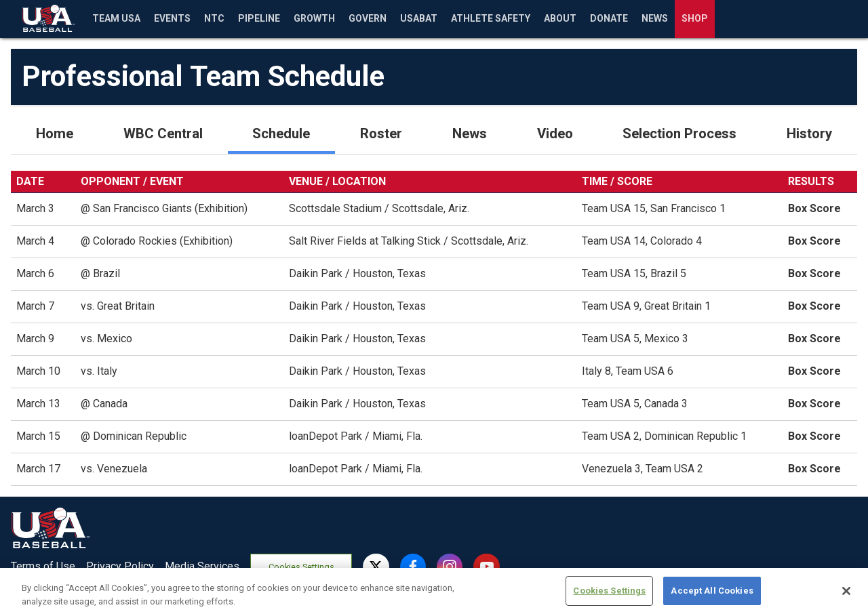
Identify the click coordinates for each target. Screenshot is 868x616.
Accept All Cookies (712, 597)
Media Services (202, 566)
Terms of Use (43, 566)
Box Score (814, 208)
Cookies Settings (301, 567)
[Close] (846, 597)
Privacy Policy (120, 566)
